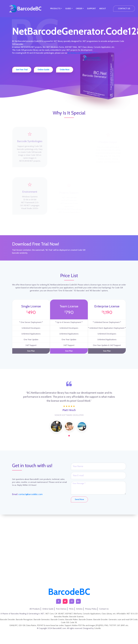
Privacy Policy (91, 609)
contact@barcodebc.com (30, 490)
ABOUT (103, 9)
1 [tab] (69, 432)
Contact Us (104, 609)
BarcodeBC (29, 9)
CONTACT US (124, 9)
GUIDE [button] (68, 9)
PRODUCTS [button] (55, 9)
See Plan (31, 347)
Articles (79, 609)
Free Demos (61, 609)
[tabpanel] (56, 423)
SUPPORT (91, 9)
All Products (35, 609)
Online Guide (48, 609)
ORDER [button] (79, 9)
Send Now (79, 495)
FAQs (71, 609)
